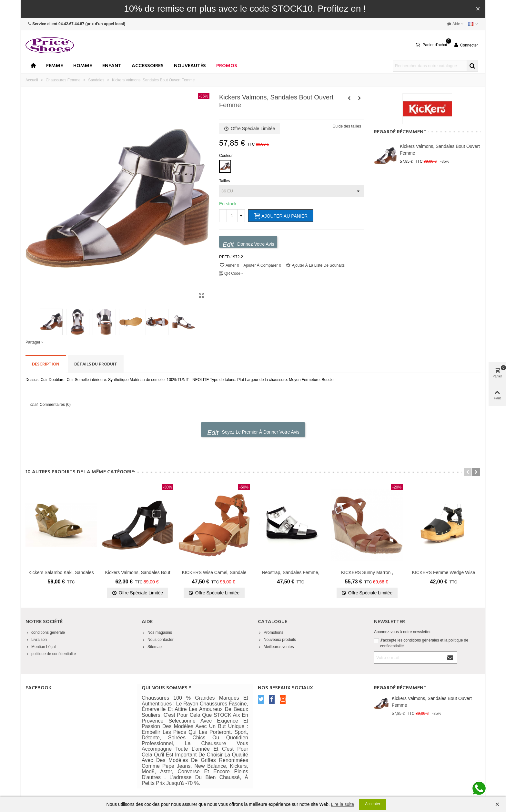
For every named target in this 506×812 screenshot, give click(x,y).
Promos (227, 66)
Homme (83, 66)
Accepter (373, 804)
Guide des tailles (347, 126)
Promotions (271, 632)
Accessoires (148, 66)
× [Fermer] (478, 9)
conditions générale (45, 632)
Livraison (36, 640)
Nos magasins (157, 632)
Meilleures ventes (276, 647)
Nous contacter (158, 640)
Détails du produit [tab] (96, 364)
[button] (468, 472)
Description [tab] (46, 364)
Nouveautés (190, 66)
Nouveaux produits (277, 640)
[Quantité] (232, 216)
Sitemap (152, 647)
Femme (55, 66)
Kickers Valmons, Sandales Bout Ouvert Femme (440, 150)
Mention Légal (40, 647)
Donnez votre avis (248, 244)
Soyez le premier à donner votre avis (253, 433)
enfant (112, 66)
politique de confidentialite (51, 654)
